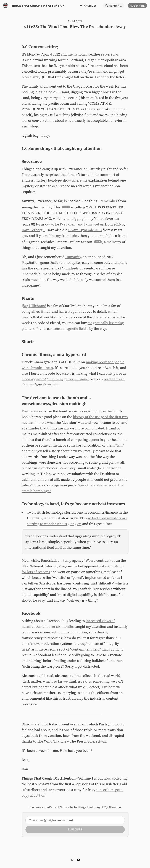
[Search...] (114, 6)
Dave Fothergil (33, 230)
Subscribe (137, 6)
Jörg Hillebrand (34, 306)
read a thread (114, 379)
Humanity (73, 257)
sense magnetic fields (70, 329)
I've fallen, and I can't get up (82, 224)
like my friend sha (64, 236)
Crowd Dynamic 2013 (85, 230)
